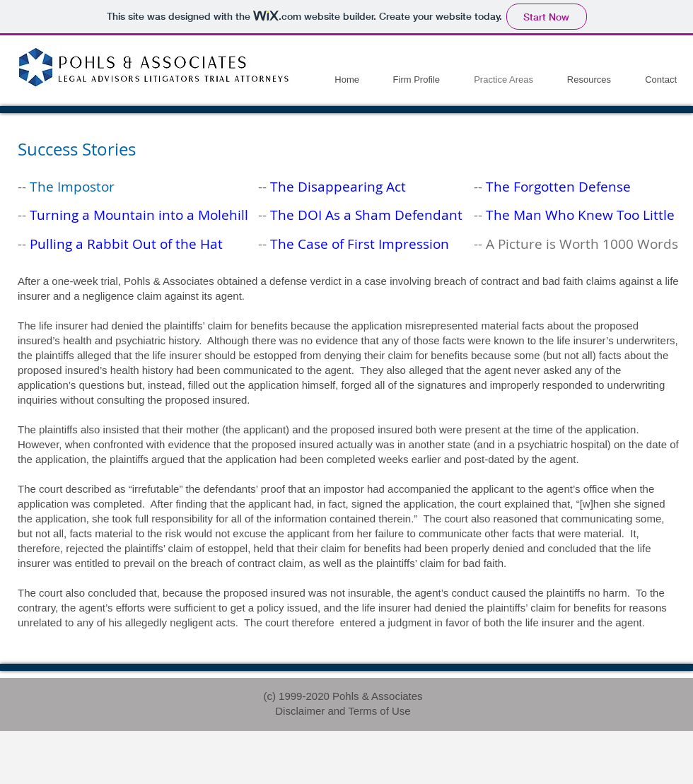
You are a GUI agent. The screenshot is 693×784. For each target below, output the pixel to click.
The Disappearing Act (338, 187)
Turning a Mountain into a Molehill (139, 215)
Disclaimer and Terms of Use (343, 711)
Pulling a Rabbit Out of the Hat (126, 244)
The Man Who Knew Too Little (580, 215)
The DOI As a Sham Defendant (366, 215)
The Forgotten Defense (558, 187)
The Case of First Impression (360, 244)
